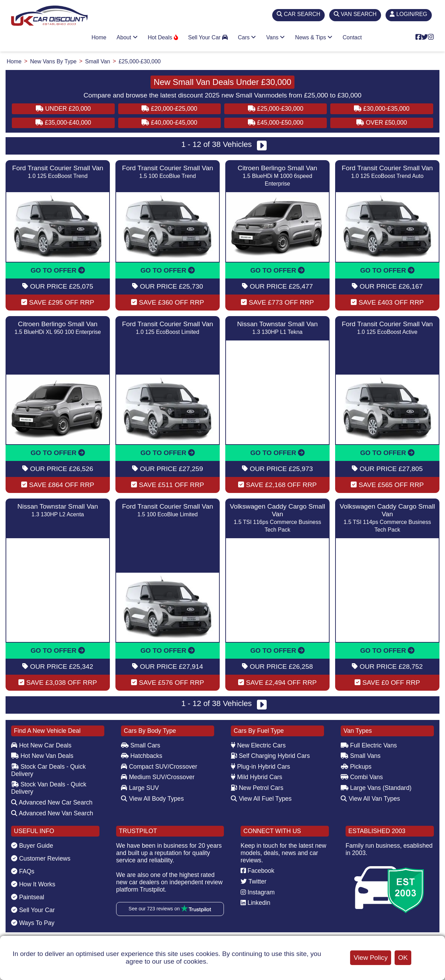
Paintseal (28, 897)
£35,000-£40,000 (63, 123)
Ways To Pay (33, 923)
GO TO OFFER (58, 270)
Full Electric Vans (369, 745)
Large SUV (140, 788)
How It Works (33, 884)
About (127, 37)
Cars (247, 37)
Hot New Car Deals (41, 745)
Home (99, 37)
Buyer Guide (32, 846)
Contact (352, 37)
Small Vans (361, 756)
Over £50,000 (382, 123)
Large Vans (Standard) (376, 788)
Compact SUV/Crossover (159, 767)
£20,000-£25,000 (169, 109)
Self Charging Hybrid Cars (270, 756)
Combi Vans (362, 777)
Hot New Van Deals (42, 756)
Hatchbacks (142, 756)
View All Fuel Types (261, 799)
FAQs (23, 871)
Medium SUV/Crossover (158, 777)
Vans (276, 37)
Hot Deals (163, 37)
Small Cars (141, 745)
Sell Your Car (208, 37)
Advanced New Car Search (52, 802)
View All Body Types (152, 799)
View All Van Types (370, 799)
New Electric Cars (258, 745)
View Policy (371, 958)
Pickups (356, 767)
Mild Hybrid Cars (257, 777)
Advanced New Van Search (52, 813)
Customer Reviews (41, 859)
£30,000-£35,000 (382, 109)
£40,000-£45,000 (169, 123)
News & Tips (314, 37)
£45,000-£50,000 (276, 123)
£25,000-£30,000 (276, 109)
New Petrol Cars (257, 788)
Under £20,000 (63, 109)
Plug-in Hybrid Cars (260, 767)
